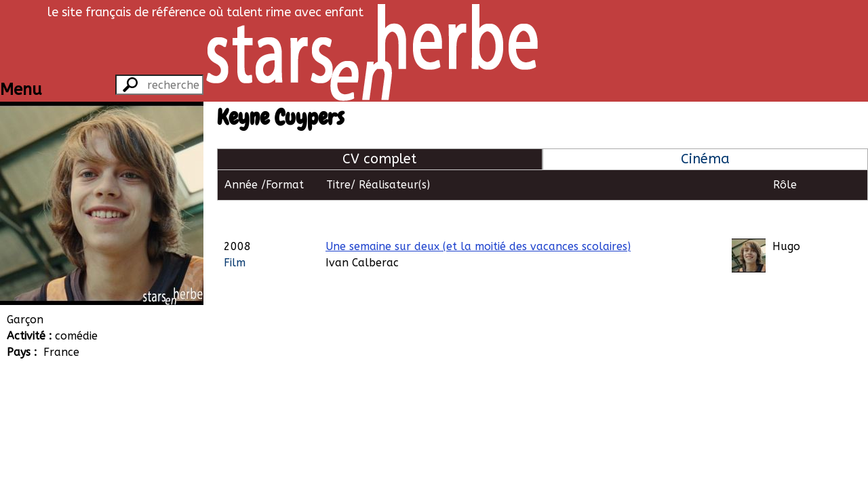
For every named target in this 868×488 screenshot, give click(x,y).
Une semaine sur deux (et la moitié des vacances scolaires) (478, 215)
